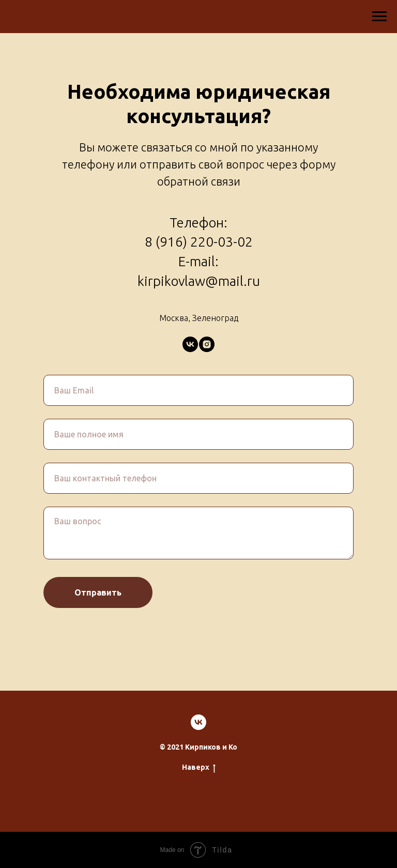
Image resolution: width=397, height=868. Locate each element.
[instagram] (207, 344)
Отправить (98, 592)
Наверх (199, 768)
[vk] (190, 344)
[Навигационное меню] (379, 17)
